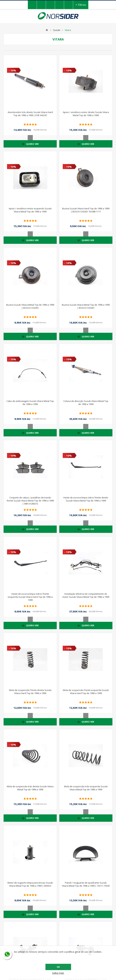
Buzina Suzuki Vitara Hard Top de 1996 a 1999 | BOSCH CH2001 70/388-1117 (86, 210)
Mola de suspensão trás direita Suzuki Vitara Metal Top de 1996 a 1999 (30, 788)
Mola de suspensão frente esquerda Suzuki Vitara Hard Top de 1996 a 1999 (86, 692)
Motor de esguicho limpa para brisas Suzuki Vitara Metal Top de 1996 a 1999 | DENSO (30, 884)
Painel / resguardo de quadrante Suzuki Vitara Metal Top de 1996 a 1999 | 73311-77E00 (86, 884)
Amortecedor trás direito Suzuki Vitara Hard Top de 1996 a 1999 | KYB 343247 (30, 114)
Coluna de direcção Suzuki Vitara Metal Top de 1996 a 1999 (86, 403)
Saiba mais (58, 973)
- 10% (12, 70)
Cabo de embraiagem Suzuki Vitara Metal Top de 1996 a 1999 (30, 403)
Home (47, 30)
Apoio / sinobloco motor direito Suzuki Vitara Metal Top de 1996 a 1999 (86, 114)
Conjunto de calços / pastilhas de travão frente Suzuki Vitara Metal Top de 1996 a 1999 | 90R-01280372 (30, 501)
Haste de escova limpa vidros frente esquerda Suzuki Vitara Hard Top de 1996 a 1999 (30, 597)
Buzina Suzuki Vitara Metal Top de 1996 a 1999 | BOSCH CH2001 (30, 306)
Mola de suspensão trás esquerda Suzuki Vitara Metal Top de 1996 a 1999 (86, 788)
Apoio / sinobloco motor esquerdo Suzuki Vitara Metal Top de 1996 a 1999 (30, 210)
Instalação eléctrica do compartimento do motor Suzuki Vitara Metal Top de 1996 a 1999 (86, 595)
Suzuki (57, 30)
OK (58, 967)
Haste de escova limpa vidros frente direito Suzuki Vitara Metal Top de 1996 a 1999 (86, 499)
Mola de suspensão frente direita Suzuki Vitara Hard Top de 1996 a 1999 (30, 692)
